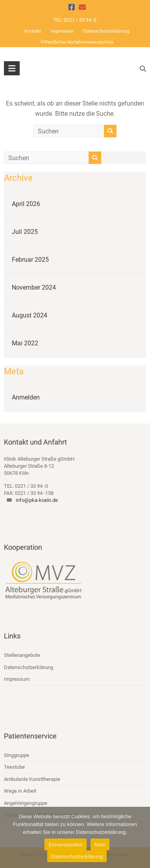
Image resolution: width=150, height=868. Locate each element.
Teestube (14, 767)
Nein (100, 845)
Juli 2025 (25, 232)
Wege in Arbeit (20, 791)
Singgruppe (17, 755)
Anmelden (26, 397)
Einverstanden (65, 845)
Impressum (62, 31)
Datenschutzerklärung (106, 31)
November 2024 (34, 287)
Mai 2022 (25, 343)
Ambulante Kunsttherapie (32, 779)
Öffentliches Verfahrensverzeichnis (77, 42)
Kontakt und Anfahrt (35, 442)
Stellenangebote (22, 655)
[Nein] (140, 837)
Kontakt (33, 31)
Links (12, 636)
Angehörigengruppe (26, 803)
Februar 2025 (30, 260)
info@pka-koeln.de (37, 500)
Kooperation (23, 547)
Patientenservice (30, 736)
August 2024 (30, 315)
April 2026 (26, 204)
